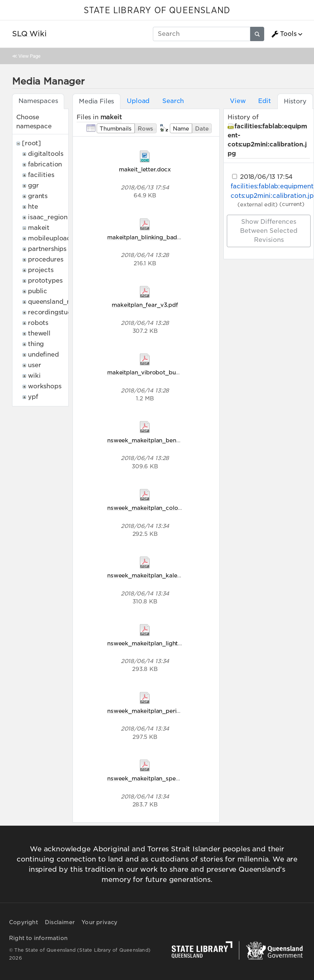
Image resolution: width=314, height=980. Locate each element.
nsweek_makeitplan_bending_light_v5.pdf (166, 440)
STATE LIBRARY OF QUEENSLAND (157, 11)
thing (36, 344)
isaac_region (48, 217)
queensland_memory (60, 302)
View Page (29, 56)
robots (38, 323)
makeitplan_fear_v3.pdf (145, 305)
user (34, 365)
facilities (41, 175)
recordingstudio (53, 312)
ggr (33, 185)
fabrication (45, 164)
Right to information (38, 938)
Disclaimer (60, 922)
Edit (264, 101)
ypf (33, 397)
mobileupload (49, 238)
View (238, 101)
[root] (32, 143)
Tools (284, 34)
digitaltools (46, 154)
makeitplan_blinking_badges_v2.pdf (158, 237)
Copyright (24, 922)
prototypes (45, 281)
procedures (45, 259)
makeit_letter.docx (145, 169)
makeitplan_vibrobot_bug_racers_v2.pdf (164, 372)
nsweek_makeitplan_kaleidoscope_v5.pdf (166, 575)
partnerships (47, 249)
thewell (39, 333)
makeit (39, 228)
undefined (43, 355)
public (38, 291)
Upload (138, 101)
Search (173, 101)
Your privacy (99, 922)
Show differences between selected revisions (269, 231)
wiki (34, 376)
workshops (45, 386)
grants (38, 196)
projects (41, 270)
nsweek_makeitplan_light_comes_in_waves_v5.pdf (179, 643)
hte (33, 207)
